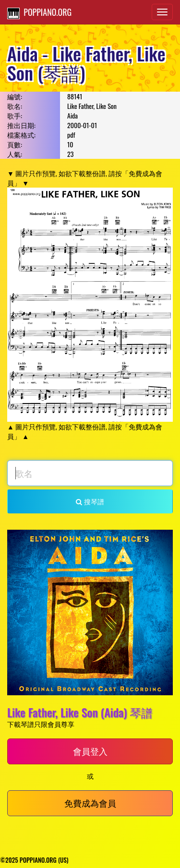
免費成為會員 (90, 803)
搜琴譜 (90, 501)
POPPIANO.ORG (39, 12)
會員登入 (90, 751)
